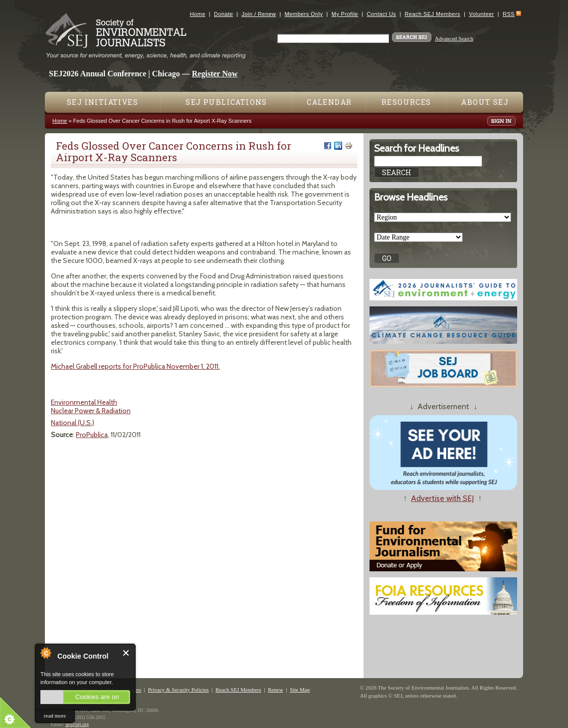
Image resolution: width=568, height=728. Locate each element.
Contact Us (381, 14)
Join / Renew (259, 14)
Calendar (329, 102)
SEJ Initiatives (102, 102)
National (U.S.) (73, 423)
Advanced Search (454, 38)
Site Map (300, 690)
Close (126, 653)
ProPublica (92, 435)
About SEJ (485, 102)
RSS (509, 14)
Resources (406, 102)
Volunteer (481, 14)
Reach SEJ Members (433, 14)
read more (55, 716)
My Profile (345, 14)
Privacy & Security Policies (179, 690)
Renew (276, 690)
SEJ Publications (226, 102)
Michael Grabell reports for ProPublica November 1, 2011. (135, 366)
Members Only (304, 14)
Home (198, 14)
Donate (223, 14)
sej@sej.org (77, 724)
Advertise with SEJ (442, 498)
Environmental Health (84, 402)
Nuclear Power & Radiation (91, 411)
